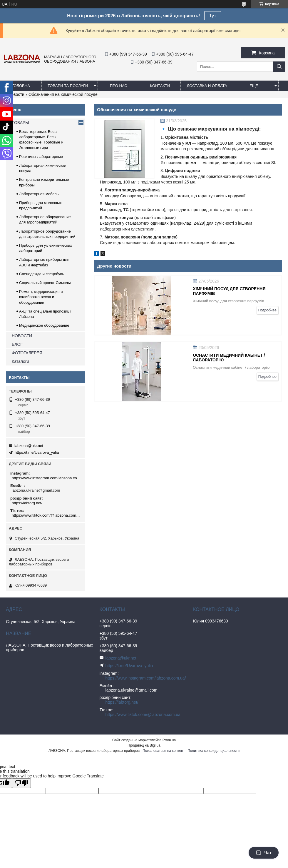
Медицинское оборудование (44, 325)
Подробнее (267, 310)
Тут (212, 16)
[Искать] (279, 67)
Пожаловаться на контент (164, 751)
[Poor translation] (21, 783)
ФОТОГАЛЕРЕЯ (27, 353)
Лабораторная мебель (39, 194)
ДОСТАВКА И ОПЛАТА (207, 86)
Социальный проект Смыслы (45, 283)
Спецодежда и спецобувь (42, 274)
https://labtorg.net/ (27, 503)
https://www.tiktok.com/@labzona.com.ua (46, 515)
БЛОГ (17, 344)
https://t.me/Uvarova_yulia (37, 452)
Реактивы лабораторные (41, 157)
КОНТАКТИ (160, 86)
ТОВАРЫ (20, 123)
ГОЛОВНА (21, 86)
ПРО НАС (119, 86)
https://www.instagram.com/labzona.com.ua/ (46, 478)
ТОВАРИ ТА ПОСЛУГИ (68, 86)
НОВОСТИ (22, 336)
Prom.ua (169, 740)
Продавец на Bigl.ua (144, 745)
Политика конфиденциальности (214, 751)
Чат (264, 853)
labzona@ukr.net (29, 446)
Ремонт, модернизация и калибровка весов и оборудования (41, 297)
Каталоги (20, 361)
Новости (16, 94)
